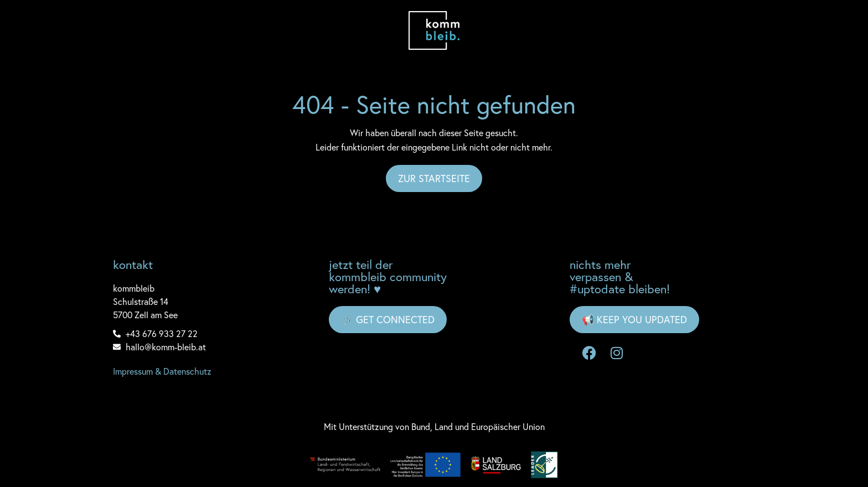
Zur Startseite (434, 178)
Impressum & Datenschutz (162, 371)
